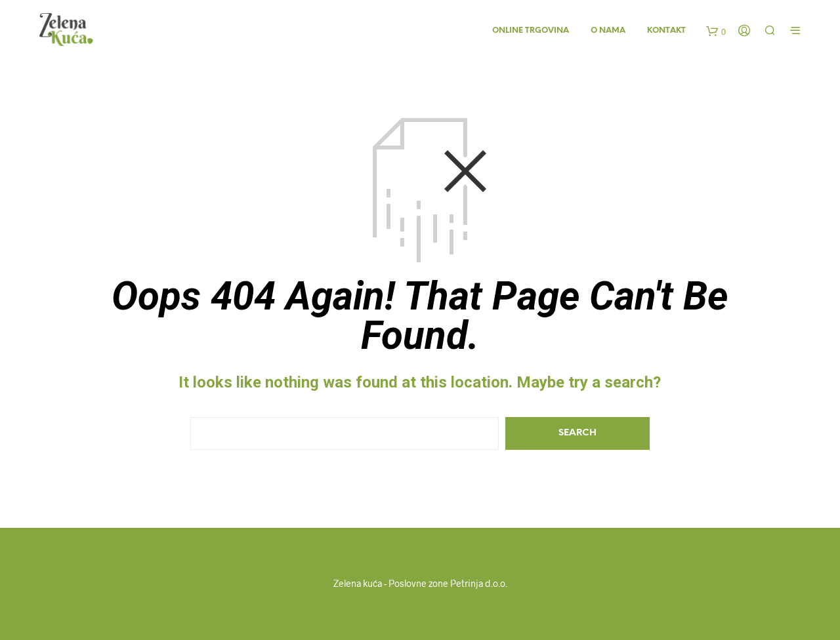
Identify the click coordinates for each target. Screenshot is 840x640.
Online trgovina (531, 30)
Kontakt (666, 30)
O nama (608, 30)
